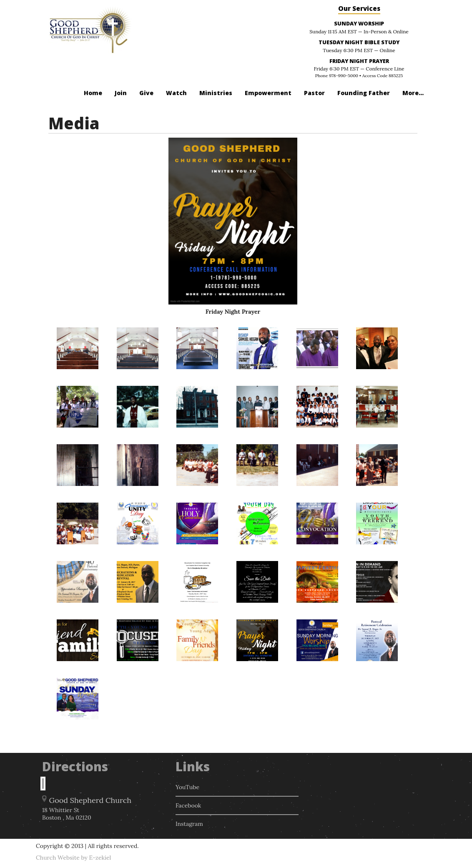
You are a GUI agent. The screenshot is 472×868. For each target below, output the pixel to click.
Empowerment (268, 93)
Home (93, 93)
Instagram (189, 824)
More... (413, 93)
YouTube (187, 787)
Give (146, 93)
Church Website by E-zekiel (73, 858)
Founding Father (364, 93)
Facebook (188, 805)
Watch (176, 93)
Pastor (314, 93)
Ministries (216, 93)
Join (121, 93)
